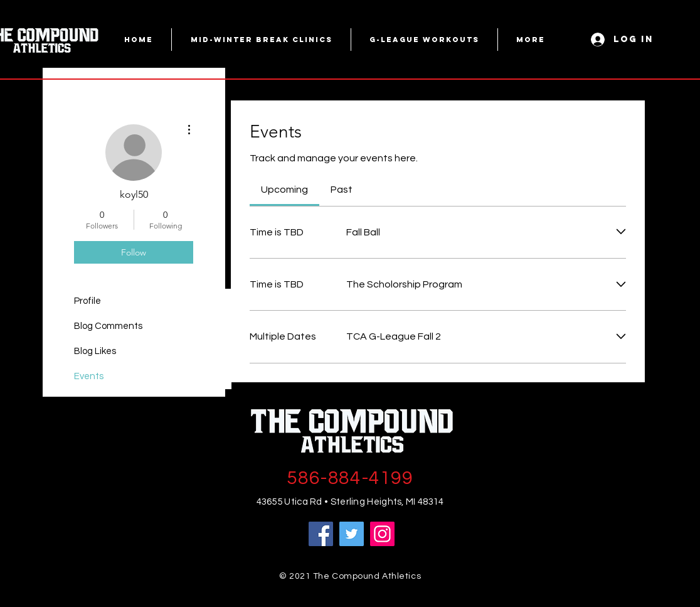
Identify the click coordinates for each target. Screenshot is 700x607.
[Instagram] (382, 534)
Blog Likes (95, 351)
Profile (87, 301)
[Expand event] (621, 232)
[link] (284, 190)
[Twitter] (352, 534)
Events (89, 376)
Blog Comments (108, 326)
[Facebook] (321, 534)
